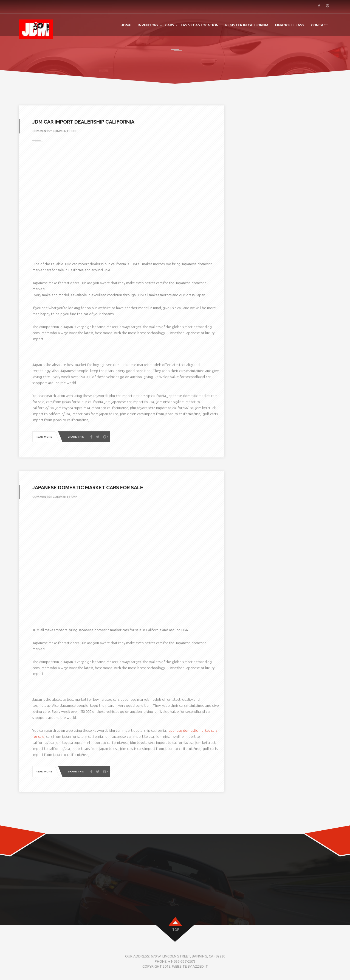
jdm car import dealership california (83, 122)
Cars (170, 25)
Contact (320, 25)
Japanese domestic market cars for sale (88, 488)
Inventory (148, 25)
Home (126, 25)
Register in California (247, 25)
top (176, 930)
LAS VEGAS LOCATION (200, 25)
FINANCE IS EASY (290, 25)
